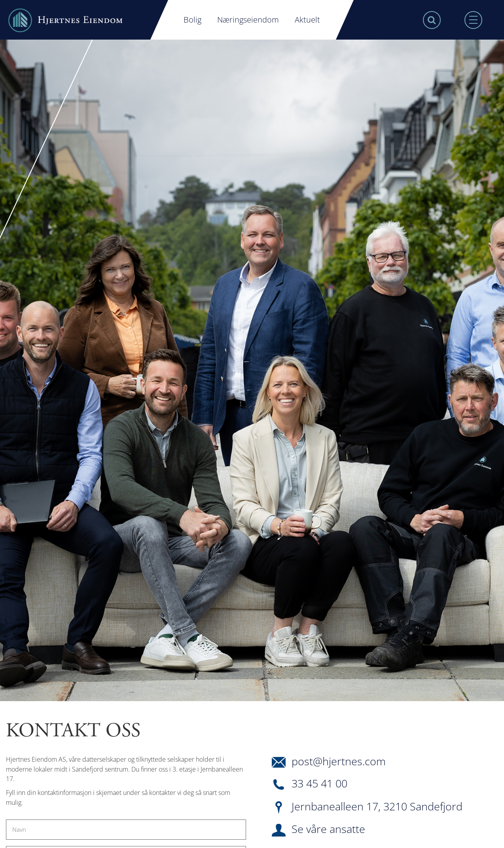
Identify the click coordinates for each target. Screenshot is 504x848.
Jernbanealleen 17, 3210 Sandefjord (367, 808)
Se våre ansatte (318, 830)
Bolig (192, 20)
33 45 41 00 (310, 784)
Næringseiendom (248, 20)
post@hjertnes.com (329, 762)
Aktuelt (307, 20)
